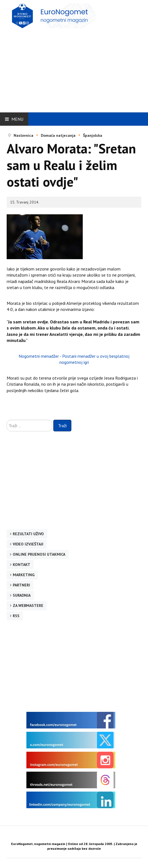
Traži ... (7, 420)
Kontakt (22, 565)
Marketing (24, 575)
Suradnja (22, 595)
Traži (62, 426)
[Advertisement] (77, 68)
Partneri (21, 585)
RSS (16, 616)
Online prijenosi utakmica (39, 554)
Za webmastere (28, 606)
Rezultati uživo (28, 534)
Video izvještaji (28, 544)
